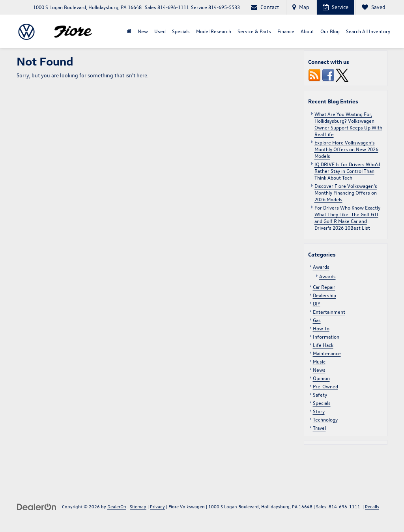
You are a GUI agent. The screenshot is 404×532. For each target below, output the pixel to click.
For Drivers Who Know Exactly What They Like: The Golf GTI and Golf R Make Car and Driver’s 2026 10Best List (347, 217)
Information (326, 336)
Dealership (325, 295)
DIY (317, 303)
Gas (317, 320)
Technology (325, 419)
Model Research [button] (214, 31)
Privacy (157, 506)
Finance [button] (286, 31)
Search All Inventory (368, 31)
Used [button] (160, 31)
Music (319, 361)
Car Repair (324, 287)
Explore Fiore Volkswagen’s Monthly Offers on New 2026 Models (346, 149)
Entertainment (329, 312)
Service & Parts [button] (254, 31)
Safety (320, 394)
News (319, 370)
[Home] (129, 31)
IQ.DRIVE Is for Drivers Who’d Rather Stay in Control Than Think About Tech (347, 171)
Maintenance (327, 353)
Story (319, 411)
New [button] (143, 31)
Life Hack (323, 345)
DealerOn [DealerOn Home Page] (117, 506)
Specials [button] (181, 31)
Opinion (321, 378)
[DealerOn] (37, 506)
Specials (322, 403)
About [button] (307, 31)
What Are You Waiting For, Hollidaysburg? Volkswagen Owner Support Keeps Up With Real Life (348, 124)
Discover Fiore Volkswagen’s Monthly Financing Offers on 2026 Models (346, 192)
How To (321, 328)
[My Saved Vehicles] (373, 7)
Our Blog (330, 31)
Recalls (372, 506)
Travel (319, 428)
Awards (321, 267)
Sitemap (138, 506)
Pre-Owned (325, 386)
